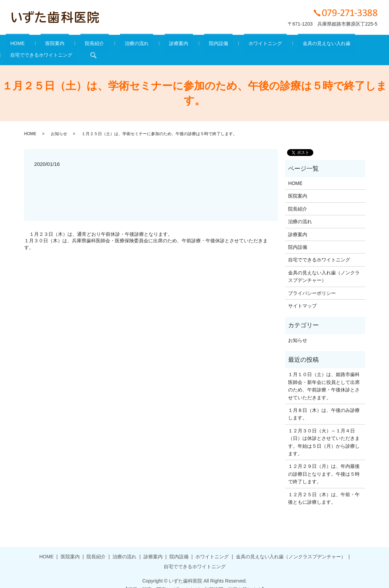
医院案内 (44, 45)
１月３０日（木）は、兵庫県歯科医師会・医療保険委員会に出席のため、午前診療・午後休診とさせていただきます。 (146, 234)
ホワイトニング (209, 45)
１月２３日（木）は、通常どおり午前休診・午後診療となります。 (101, 224)
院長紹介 (75, 45)
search (375, 45)
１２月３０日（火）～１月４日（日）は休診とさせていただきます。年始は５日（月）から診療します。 (324, 432)
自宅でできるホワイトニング (327, 45)
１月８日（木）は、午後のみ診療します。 (324, 403)
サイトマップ (302, 295)
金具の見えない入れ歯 (261, 45)
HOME (16, 45)
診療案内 (141, 45)
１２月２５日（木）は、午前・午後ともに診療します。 (324, 488)
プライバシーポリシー (312, 283)
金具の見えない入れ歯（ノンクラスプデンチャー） (324, 266)
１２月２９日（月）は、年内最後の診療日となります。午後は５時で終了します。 (324, 464)
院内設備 (171, 45)
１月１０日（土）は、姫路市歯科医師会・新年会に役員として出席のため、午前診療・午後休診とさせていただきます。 (324, 376)
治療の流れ (108, 45)
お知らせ (59, 123)
